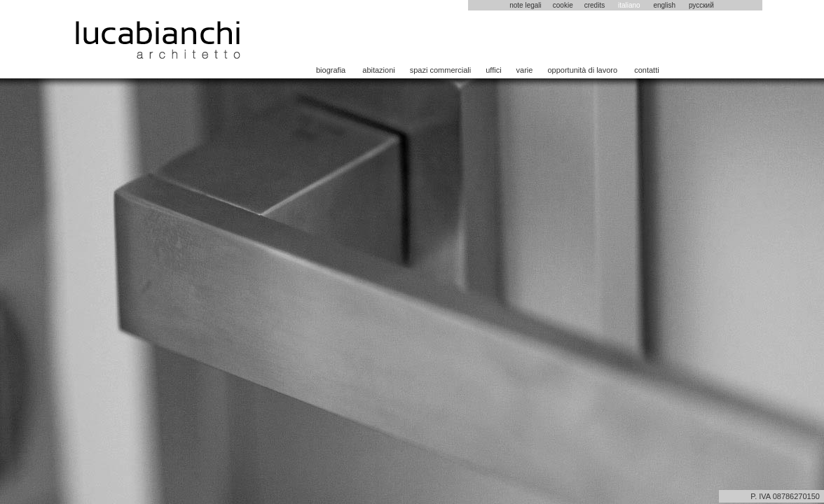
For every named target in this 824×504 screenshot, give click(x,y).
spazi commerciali (440, 70)
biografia (331, 70)
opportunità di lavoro (582, 70)
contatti (646, 70)
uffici (493, 70)
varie (525, 70)
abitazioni (378, 70)
